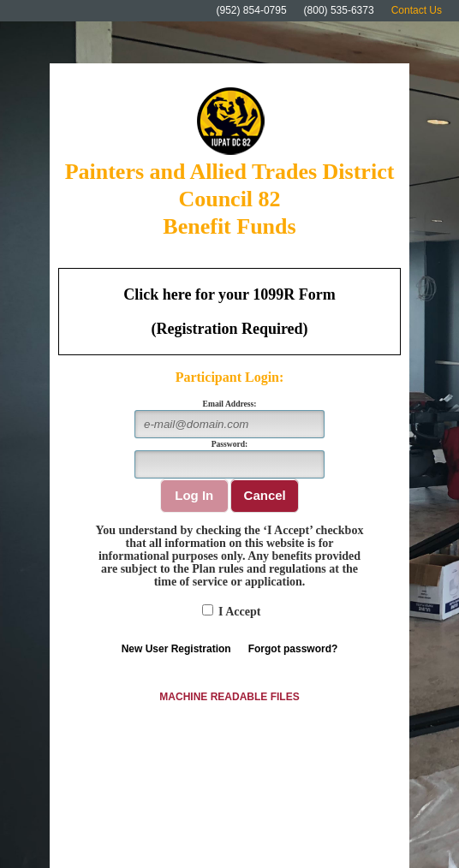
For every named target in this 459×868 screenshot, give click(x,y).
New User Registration (176, 649)
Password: (230, 444)
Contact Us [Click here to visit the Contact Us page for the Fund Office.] (417, 10)
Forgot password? (293, 649)
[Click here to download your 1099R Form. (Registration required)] (229, 312)
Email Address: (230, 404)
